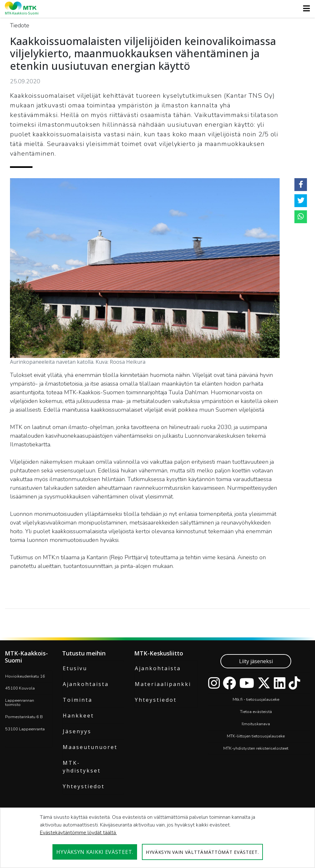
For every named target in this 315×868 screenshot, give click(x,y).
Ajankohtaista (86, 684)
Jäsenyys (77, 731)
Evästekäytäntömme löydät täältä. (78, 833)
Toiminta (78, 700)
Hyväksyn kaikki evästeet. (95, 852)
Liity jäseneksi (256, 661)
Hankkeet (78, 716)
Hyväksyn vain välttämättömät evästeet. (202, 852)
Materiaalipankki (163, 684)
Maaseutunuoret (90, 747)
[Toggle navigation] (305, 8)
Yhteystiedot (84, 786)
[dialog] (157, 838)
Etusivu (75, 668)
